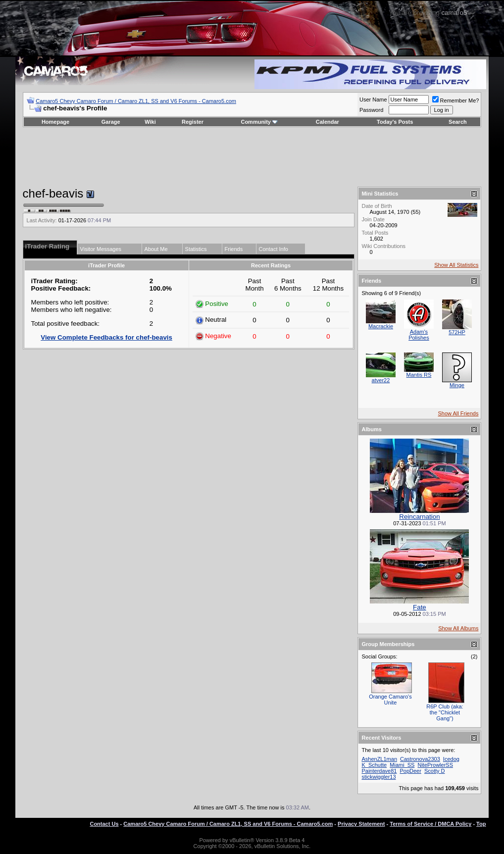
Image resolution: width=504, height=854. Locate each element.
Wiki (150, 122)
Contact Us (104, 824)
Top (481, 824)
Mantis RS (419, 375)
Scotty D (435, 771)
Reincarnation (419, 517)
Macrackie (381, 326)
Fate (420, 607)
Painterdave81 (379, 771)
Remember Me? (456, 100)
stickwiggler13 (378, 777)
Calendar (328, 122)
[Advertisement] (252, 157)
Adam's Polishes (419, 335)
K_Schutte (374, 765)
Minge (457, 385)
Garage (111, 122)
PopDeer (410, 771)
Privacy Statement (361, 824)
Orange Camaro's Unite (390, 700)
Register (193, 122)
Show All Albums (458, 628)
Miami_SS (402, 765)
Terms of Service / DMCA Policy (430, 824)
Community (259, 122)
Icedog (451, 759)
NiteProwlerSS (435, 765)
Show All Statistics (456, 265)
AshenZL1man (379, 759)
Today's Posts (395, 122)
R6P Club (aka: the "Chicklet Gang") (445, 712)
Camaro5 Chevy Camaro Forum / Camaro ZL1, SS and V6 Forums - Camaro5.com (136, 101)
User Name (373, 100)
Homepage (55, 122)
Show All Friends (458, 413)
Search (458, 122)
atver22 (381, 380)
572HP (457, 332)
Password (371, 110)
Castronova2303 (420, 759)
